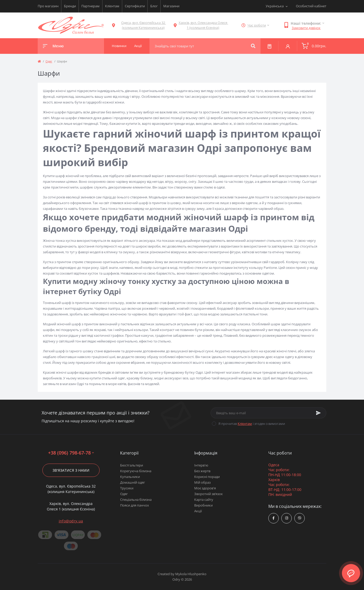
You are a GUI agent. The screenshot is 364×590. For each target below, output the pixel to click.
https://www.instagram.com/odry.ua (287, 518)
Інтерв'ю (201, 465)
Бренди (70, 6)
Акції (198, 511)
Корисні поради (207, 477)
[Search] (253, 46)
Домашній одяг (133, 482)
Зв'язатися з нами (71, 470)
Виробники (203, 505)
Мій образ (202, 482)
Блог (154, 6)
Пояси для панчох (135, 505)
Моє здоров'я (205, 488)
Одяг (49, 61)
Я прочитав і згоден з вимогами (252, 424)
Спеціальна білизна (136, 500)
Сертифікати (135, 6)
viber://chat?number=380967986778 (300, 518)
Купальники (130, 477)
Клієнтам (112, 6)
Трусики (127, 488)
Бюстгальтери (132, 465)
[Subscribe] (318, 413)
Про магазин (48, 6)
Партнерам (90, 6)
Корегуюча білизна (136, 471)
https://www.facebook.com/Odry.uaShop (274, 518)
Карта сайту (204, 500)
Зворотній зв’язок (209, 494)
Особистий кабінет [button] (311, 6)
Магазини (171, 6)
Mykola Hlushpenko (191, 574)
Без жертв (202, 471)
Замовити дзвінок (306, 28)
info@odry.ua (71, 521)
